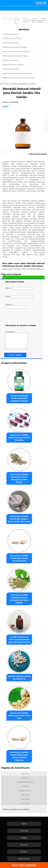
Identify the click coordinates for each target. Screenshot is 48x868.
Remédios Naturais (11, 69)
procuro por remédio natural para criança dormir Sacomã (19, 558)
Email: (19, 297)
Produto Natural (11, 60)
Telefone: (16, 306)
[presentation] (20, 317)
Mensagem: (16, 340)
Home (24, 824)
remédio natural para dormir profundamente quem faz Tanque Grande (19, 640)
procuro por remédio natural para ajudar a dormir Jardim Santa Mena (19, 519)
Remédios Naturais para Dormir (17, 73)
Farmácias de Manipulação (15, 47)
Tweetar (6, 106)
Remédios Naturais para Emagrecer (19, 78)
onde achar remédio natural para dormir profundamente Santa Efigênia (19, 599)
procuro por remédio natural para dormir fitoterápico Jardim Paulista (19, 478)
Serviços (24, 29)
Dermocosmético (10, 43)
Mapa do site (24, 859)
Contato (24, 852)
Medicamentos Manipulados (16, 56)
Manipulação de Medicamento (16, 52)
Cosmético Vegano (11, 34)
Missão (24, 838)
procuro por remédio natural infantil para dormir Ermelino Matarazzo (19, 756)
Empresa (24, 831)
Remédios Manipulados (13, 65)
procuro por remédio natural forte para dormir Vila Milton (19, 438)
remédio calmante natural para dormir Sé (19, 678)
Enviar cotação (15, 355)
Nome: (19, 289)
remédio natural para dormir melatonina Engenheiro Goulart (19, 398)
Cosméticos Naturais (12, 38)
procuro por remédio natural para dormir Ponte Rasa (19, 716)
